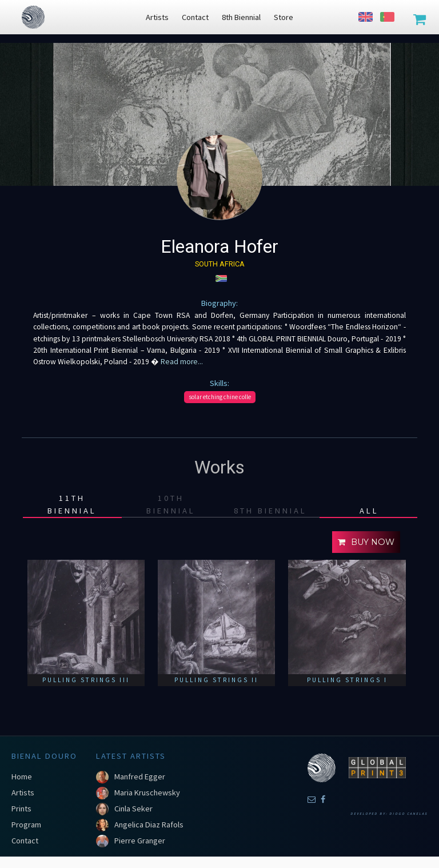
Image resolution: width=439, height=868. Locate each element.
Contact (25, 841)
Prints (21, 809)
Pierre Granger (140, 841)
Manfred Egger (140, 777)
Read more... (181, 362)
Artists (23, 793)
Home (22, 777)
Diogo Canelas (408, 814)
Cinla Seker (133, 809)
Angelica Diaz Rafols (149, 825)
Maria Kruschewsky (147, 793)
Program (26, 825)
